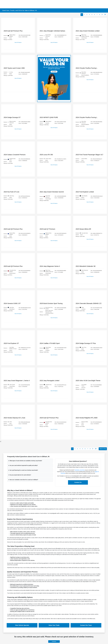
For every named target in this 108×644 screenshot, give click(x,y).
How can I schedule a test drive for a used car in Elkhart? (24, 480)
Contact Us (78, 482)
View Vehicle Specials (22, 625)
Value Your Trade (54, 625)
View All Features (18, 42)
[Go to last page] (105, 15)
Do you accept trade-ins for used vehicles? (20, 475)
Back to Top (103, 449)
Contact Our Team (86, 625)
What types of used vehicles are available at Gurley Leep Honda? (26, 461)
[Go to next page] (102, 15)
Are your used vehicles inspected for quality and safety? (24, 465)
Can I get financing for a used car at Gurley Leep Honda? (24, 470)
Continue (54, 641)
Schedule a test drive (80, 470)
